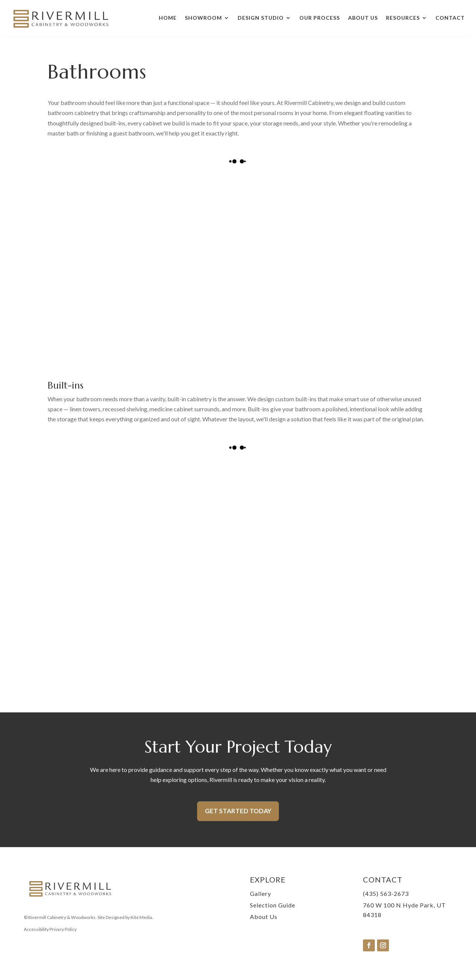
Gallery (260, 893)
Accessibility (36, 929)
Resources (403, 18)
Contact (450, 18)
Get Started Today (238, 811)
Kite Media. (142, 917)
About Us (363, 18)
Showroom (203, 18)
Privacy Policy (63, 929)
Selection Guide (273, 905)
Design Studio (261, 18)
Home (168, 18)
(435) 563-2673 (386, 893)
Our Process (320, 18)
